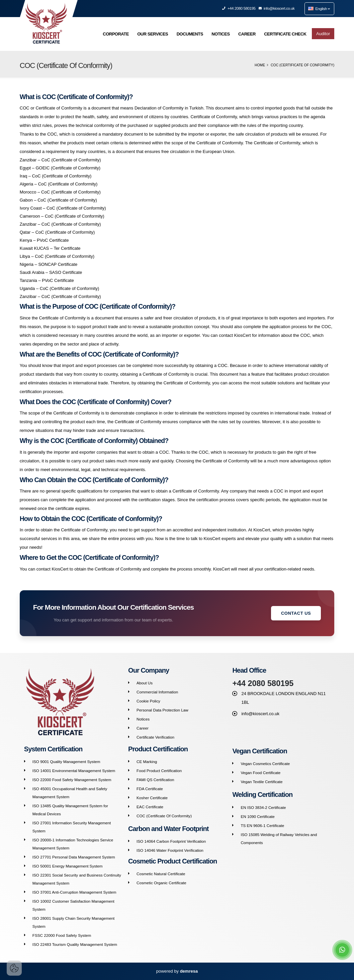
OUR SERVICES (153, 34)
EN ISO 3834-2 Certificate (263, 807)
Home (260, 65)
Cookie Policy (148, 701)
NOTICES (220, 34)
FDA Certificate (150, 789)
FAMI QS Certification (155, 780)
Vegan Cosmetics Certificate (265, 764)
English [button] (319, 9)
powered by (177, 971)
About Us (145, 683)
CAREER (247, 34)
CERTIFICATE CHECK (285, 34)
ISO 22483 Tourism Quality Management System (75, 944)
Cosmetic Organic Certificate (161, 883)
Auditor (323, 34)
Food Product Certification (159, 771)
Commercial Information (157, 692)
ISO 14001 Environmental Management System (74, 771)
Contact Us (296, 613)
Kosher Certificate (152, 798)
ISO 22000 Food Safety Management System (72, 780)
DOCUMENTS (190, 34)
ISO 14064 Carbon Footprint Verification (171, 841)
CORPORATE (116, 34)
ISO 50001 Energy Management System (68, 866)
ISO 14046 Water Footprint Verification (170, 850)
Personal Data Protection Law (162, 710)
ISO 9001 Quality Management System (66, 762)
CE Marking (147, 762)
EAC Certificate (150, 807)
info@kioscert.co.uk (277, 8)
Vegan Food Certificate (260, 773)
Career (143, 728)
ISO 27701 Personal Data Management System (74, 857)
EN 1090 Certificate (257, 816)
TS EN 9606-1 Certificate (262, 825)
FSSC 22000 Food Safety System (62, 935)
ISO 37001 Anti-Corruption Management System (74, 892)
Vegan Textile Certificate (261, 782)
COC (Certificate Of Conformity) (164, 816)
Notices (143, 719)
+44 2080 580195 (239, 8)
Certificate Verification (155, 737)
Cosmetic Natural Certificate (161, 874)
